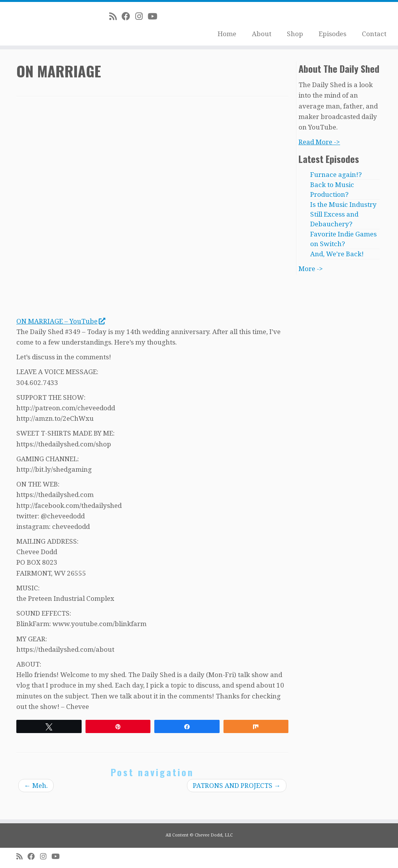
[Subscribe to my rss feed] (115, 16)
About (262, 34)
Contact (374, 34)
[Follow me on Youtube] (155, 16)
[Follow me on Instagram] (141, 16)
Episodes (333, 34)
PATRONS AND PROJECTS (237, 786)
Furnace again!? (336, 175)
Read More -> (319, 142)
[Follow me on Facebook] (128, 16)
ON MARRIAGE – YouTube (61, 321)
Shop (295, 34)
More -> (311, 269)
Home (227, 34)
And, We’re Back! (337, 254)
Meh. (36, 786)
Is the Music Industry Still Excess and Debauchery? (343, 214)
